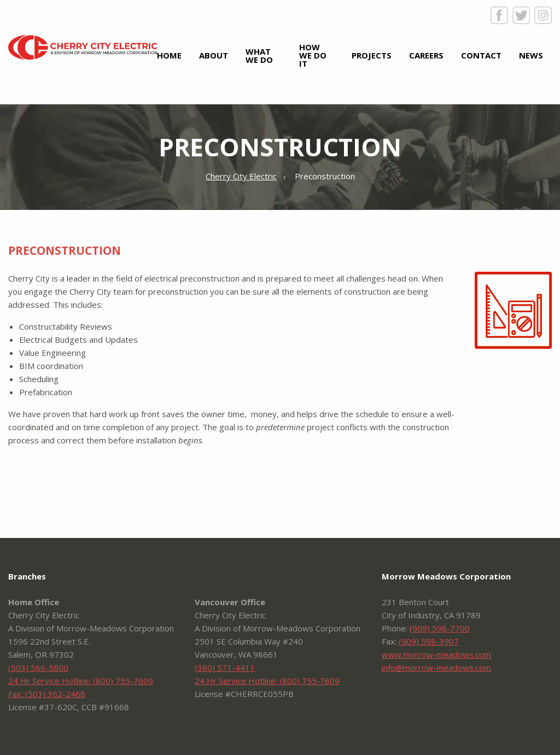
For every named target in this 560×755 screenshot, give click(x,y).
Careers (426, 55)
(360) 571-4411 (225, 668)
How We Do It (313, 55)
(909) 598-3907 (429, 641)
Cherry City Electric (83, 47)
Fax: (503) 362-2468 (47, 694)
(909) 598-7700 (440, 628)
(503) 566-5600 (38, 668)
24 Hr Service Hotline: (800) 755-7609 (81, 681)
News (531, 55)
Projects (372, 55)
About (214, 55)
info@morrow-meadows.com (436, 668)
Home (169, 55)
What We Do (259, 55)
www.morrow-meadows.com (436, 654)
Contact (481, 55)
